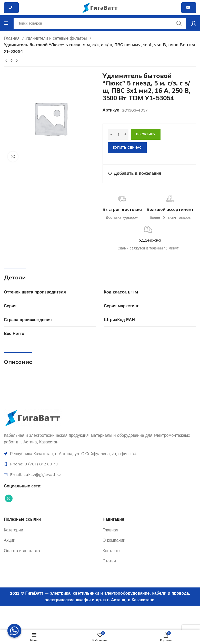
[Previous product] (6, 61)
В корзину (146, 134)
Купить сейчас (127, 148)
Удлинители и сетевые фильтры (57, 38)
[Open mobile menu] (6, 23)
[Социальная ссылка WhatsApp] (9, 498)
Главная (12, 38)
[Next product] (17, 61)
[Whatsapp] (14, 631)
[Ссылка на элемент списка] (100, 454)
